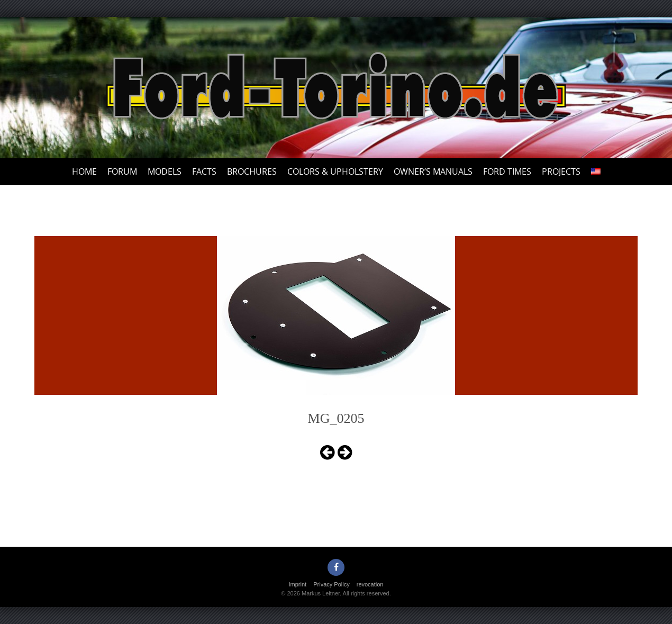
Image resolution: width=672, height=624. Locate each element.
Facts (204, 171)
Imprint (298, 584)
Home (84, 171)
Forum (122, 171)
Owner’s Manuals (433, 171)
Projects (561, 171)
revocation (370, 584)
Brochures (252, 171)
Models (165, 171)
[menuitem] (596, 172)
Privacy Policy (331, 584)
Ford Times (507, 171)
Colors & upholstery (335, 171)
